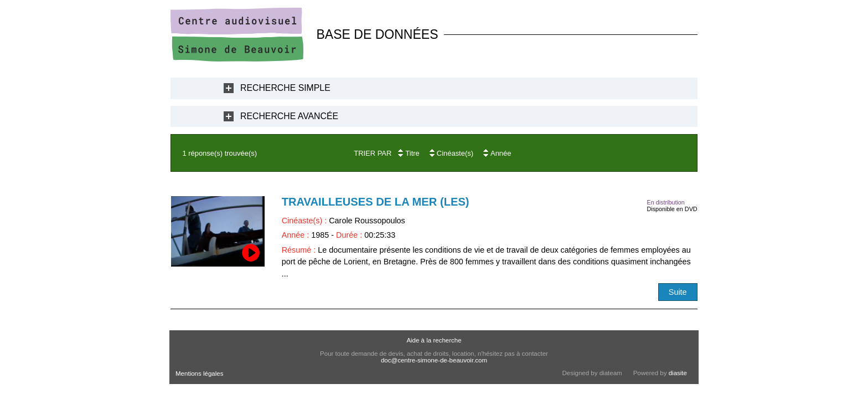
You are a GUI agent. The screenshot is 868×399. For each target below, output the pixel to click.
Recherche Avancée (289, 116)
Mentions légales (199, 374)
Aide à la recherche (434, 340)
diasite (678, 373)
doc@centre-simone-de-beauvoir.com (434, 360)
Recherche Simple (285, 88)
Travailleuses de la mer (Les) (376, 202)
